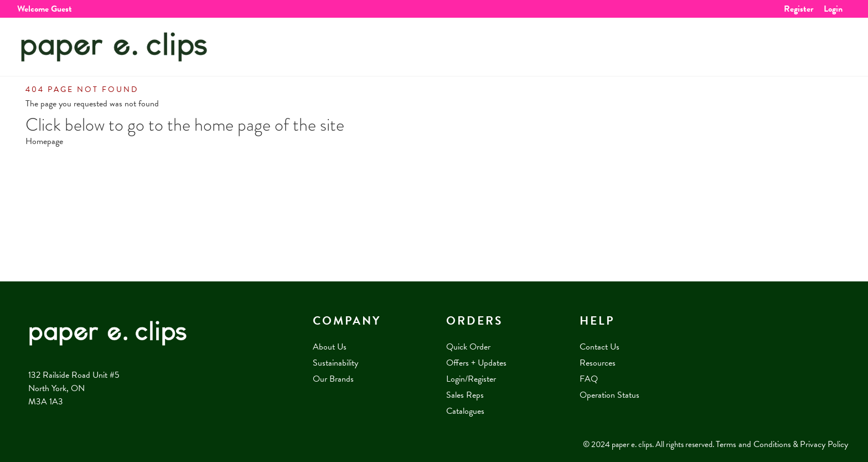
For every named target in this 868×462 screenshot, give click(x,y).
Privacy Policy (824, 444)
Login (833, 9)
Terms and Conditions (753, 444)
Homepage (44, 141)
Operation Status (609, 395)
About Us (330, 347)
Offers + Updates (476, 363)
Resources (598, 363)
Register (799, 9)
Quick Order (468, 347)
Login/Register (471, 379)
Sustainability (335, 363)
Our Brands (333, 379)
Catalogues (465, 411)
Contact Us (600, 347)
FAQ (589, 379)
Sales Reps (465, 395)
